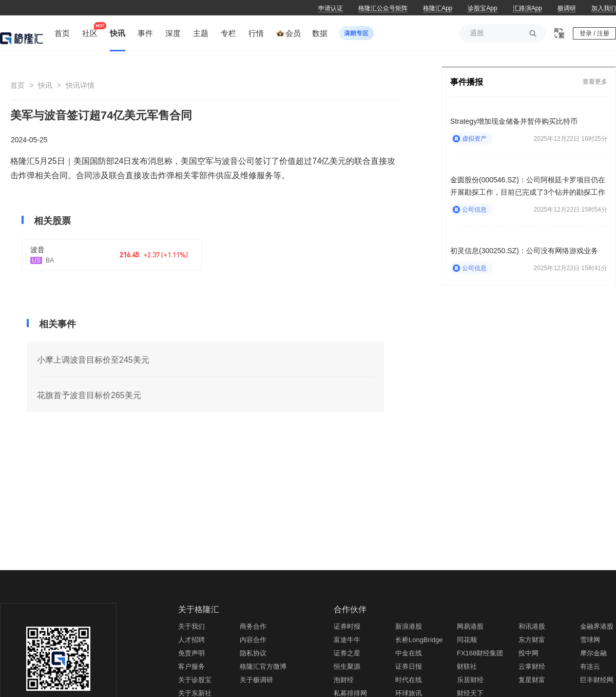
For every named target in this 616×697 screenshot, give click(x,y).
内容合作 (253, 640)
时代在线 (409, 680)
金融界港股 (597, 626)
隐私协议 (253, 653)
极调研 (567, 8)
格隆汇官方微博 (263, 666)
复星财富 (532, 680)
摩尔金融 (593, 653)
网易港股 (470, 626)
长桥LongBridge (419, 640)
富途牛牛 (347, 640)
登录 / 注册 (594, 33)
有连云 (590, 666)
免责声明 (191, 653)
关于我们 (191, 626)
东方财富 (532, 640)
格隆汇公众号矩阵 (383, 8)
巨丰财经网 (597, 680)
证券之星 (347, 653)
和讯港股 (532, 626)
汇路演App (527, 8)
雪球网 (590, 640)
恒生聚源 (347, 666)
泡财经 (344, 680)
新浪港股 (409, 626)
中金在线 (409, 653)
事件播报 (467, 82)
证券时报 (347, 626)
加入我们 (604, 8)
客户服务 (191, 666)
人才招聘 (191, 640)
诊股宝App (482, 8)
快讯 (45, 85)
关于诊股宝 (195, 680)
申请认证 (331, 8)
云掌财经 (532, 666)
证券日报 (409, 666)
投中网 (528, 653)
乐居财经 (470, 680)
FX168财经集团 (480, 653)
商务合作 (253, 626)
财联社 (467, 666)
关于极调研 (256, 680)
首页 (17, 85)
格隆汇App (438, 8)
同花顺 (467, 640)
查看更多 (595, 81)
